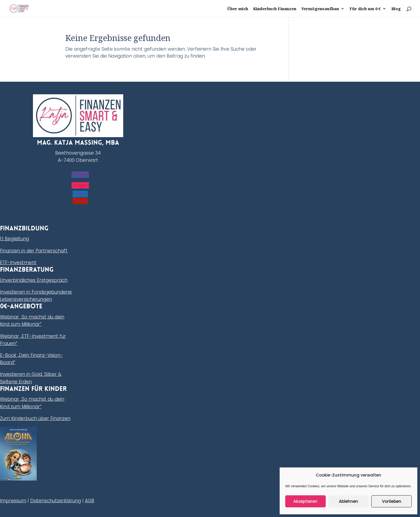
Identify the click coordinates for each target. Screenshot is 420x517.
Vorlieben (392, 501)
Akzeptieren (305, 501)
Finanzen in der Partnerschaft (34, 251)
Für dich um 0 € (365, 9)
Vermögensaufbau (320, 9)
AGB (90, 501)
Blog (396, 9)
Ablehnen (348, 501)
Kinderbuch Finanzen (275, 9)
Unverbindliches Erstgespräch (34, 280)
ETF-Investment (18, 263)
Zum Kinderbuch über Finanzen (35, 418)
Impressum (13, 501)
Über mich (238, 9)
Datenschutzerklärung (56, 501)
